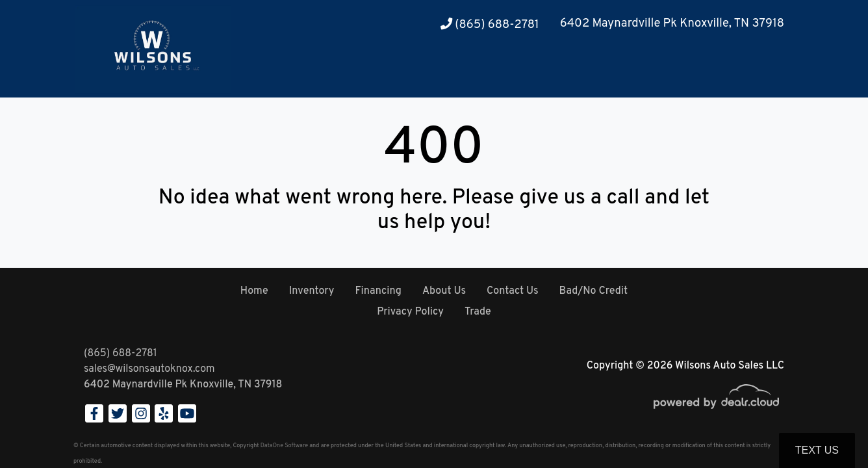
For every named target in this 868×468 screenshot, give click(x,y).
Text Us (817, 450)
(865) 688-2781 (490, 25)
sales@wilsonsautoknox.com (149, 369)
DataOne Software (284, 446)
